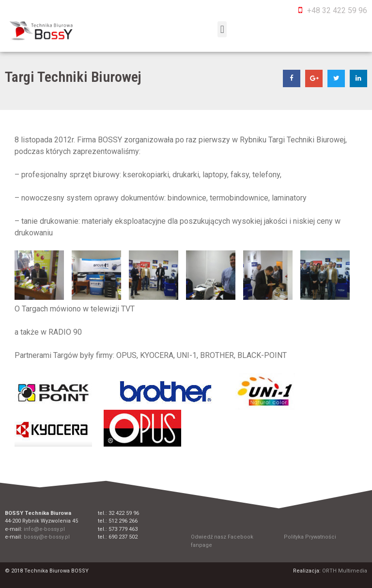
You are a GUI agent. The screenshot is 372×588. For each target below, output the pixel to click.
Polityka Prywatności (310, 537)
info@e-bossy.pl (44, 529)
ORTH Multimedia (345, 571)
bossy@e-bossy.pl (47, 537)
